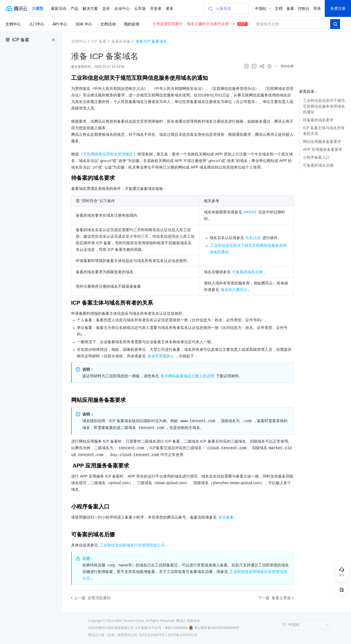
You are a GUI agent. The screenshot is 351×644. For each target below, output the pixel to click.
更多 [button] (170, 8)
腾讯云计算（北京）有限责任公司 (113, 635)
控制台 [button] (304, 8)
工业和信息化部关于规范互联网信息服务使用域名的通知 (324, 106)
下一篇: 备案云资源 (274, 598)
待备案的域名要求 (318, 120)
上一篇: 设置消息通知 (92, 598)
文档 (279, 8)
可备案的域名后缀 (318, 165)
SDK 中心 (84, 24)
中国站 (261, 8)
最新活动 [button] (59, 8)
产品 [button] (74, 8)
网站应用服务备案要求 (322, 142)
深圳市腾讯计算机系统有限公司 (111, 628)
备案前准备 (121, 41)
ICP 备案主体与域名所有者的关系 (324, 131)
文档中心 (13, 24)
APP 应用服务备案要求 (323, 149)
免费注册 (338, 8)
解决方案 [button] (90, 8)
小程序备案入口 (316, 157)
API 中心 (60, 24)
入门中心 (37, 24)
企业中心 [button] (122, 8)
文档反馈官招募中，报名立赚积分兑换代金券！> (200, 24)
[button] (37, 8)
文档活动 (108, 24)
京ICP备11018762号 (182, 635)
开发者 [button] (156, 8)
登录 (317, 8)
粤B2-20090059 (176, 628)
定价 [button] (106, 8)
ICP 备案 (21, 40)
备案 (290, 8)
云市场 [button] (140, 8)
